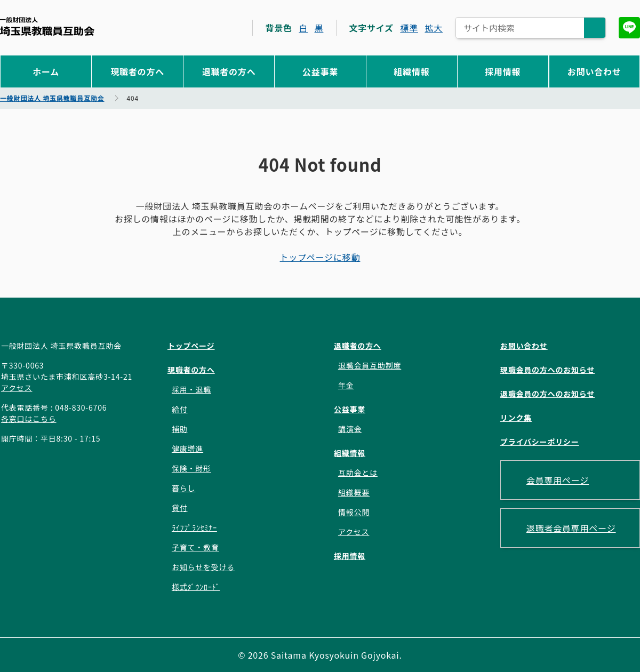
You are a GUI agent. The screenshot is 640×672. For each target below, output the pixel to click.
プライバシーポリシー (540, 442)
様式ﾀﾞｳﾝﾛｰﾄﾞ (196, 587)
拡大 (434, 28)
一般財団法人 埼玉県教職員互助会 (47, 26)
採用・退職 (191, 389)
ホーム (46, 71)
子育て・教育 (195, 547)
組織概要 (354, 492)
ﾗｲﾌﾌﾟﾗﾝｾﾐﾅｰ (194, 527)
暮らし (183, 488)
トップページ (191, 346)
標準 (409, 28)
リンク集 (516, 418)
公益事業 (320, 71)
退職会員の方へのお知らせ (547, 394)
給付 (180, 409)
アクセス (17, 388)
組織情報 (411, 71)
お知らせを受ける (203, 567)
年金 (346, 385)
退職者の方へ (229, 71)
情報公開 (354, 512)
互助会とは (358, 473)
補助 (180, 429)
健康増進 (187, 449)
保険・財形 (191, 468)
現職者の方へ (137, 71)
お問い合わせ (594, 71)
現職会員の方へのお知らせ (547, 370)
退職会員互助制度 (370, 365)
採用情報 (503, 71)
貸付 (180, 508)
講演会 (350, 429)
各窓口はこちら (29, 419)
